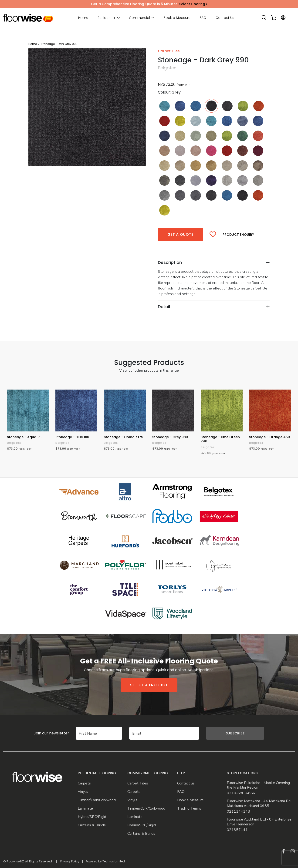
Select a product (149, 685)
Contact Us (225, 18)
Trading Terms (189, 809)
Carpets (84, 783)
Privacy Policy (70, 861)
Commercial (139, 18)
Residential (107, 18)
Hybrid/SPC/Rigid (92, 817)
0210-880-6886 (241, 793)
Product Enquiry (238, 235)
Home (83, 18)
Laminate (85, 809)
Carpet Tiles (138, 783)
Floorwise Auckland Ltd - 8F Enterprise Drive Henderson (259, 822)
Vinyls (83, 792)
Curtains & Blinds (92, 825)
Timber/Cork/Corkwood (97, 800)
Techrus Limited (114, 861)
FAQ (203, 18)
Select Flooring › (193, 4)
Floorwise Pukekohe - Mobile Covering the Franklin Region (258, 785)
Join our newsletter (51, 733)
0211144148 (238, 812)
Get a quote (180, 234)
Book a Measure (177, 18)
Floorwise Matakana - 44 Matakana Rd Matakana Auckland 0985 (259, 804)
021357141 (237, 830)
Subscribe (235, 733)
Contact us (186, 783)
